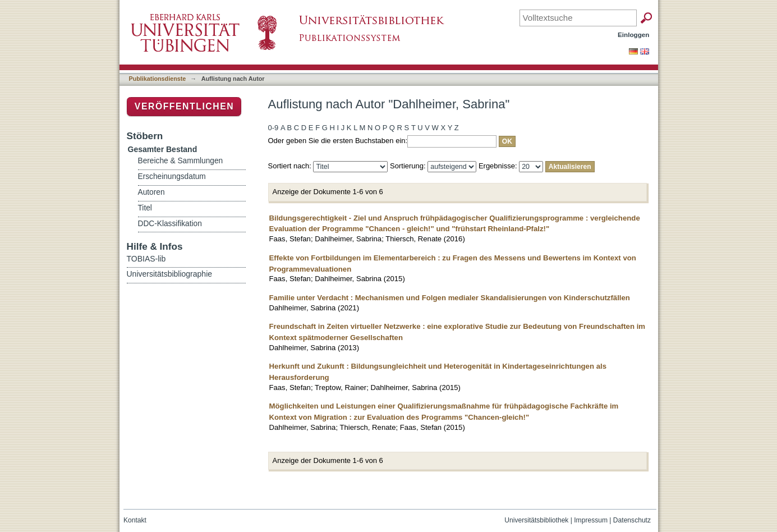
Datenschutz (632, 520)
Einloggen (634, 35)
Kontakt (135, 520)
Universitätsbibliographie (170, 274)
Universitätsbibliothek (536, 520)
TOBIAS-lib (146, 259)
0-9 (273, 128)
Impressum (591, 520)
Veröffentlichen (184, 106)
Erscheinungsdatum (172, 176)
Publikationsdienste (158, 79)
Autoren (151, 192)
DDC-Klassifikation (170, 224)
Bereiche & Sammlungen (181, 161)
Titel (145, 208)
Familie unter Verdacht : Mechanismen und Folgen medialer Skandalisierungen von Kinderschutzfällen (450, 298)
